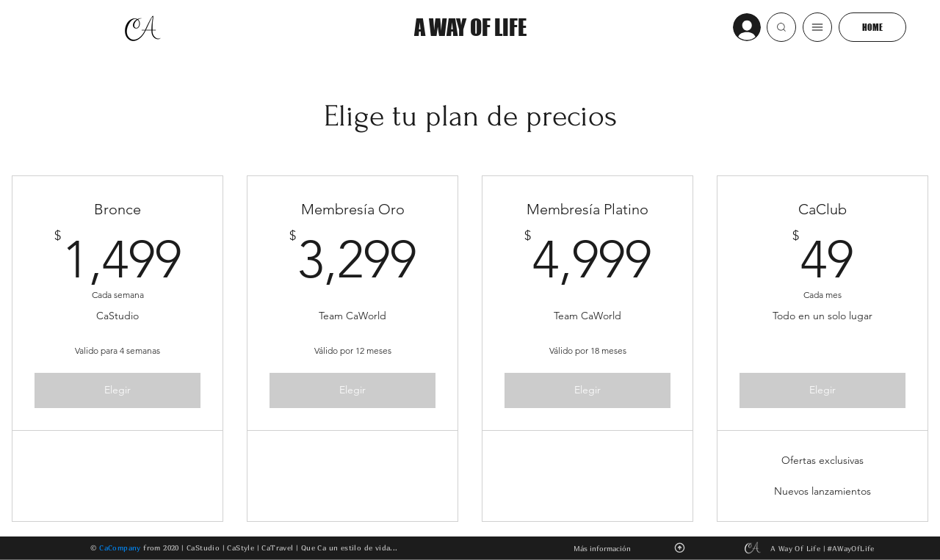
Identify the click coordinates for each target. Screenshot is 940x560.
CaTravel (277, 547)
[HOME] (872, 27)
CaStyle (241, 547)
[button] (781, 27)
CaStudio (203, 547)
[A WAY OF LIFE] (470, 27)
